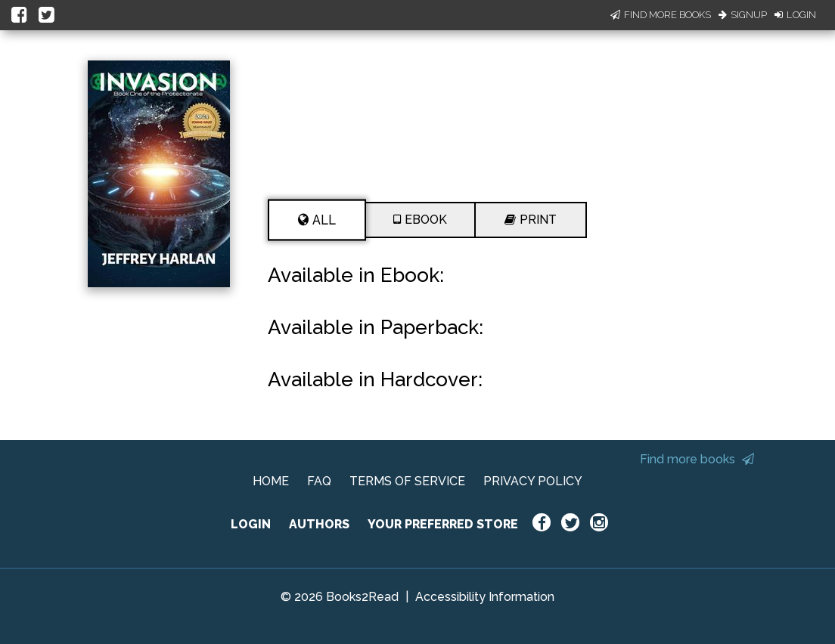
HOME (271, 481)
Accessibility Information (485, 597)
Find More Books (661, 15)
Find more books (697, 459)
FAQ (319, 481)
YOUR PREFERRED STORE (443, 524)
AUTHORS (319, 524)
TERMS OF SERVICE (407, 481)
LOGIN (251, 524)
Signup (743, 15)
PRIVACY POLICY (533, 481)
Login (795, 15)
